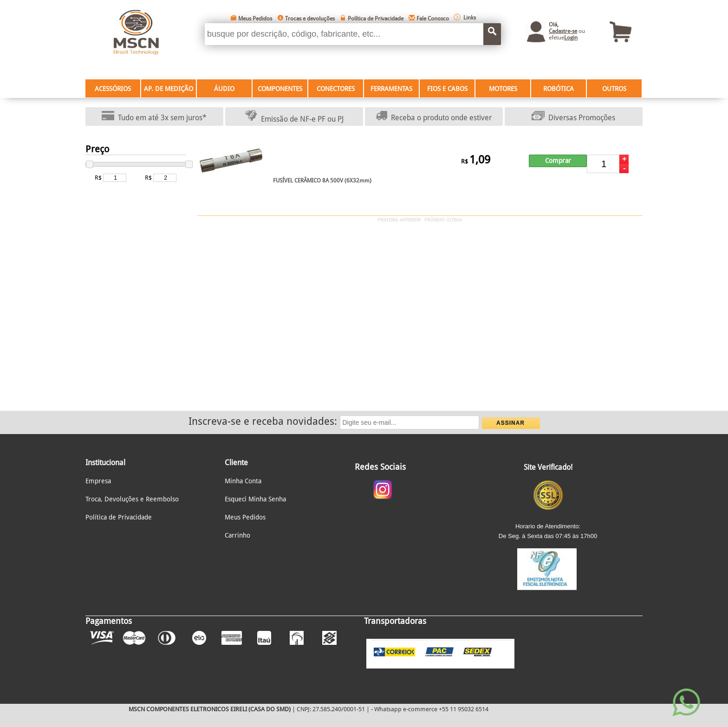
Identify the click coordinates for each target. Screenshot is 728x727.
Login (571, 38)
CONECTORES (336, 89)
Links (470, 18)
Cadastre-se (563, 31)
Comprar (558, 161)
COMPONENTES (280, 89)
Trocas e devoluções (310, 19)
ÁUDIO (224, 89)
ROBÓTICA (559, 89)
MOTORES (503, 89)
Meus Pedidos (255, 19)
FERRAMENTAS (391, 89)
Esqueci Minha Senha (255, 499)
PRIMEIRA (388, 220)
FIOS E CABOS (447, 89)
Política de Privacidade (376, 19)
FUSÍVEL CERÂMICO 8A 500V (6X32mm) (322, 181)
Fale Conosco (433, 19)
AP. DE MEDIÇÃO (169, 89)
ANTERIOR (410, 220)
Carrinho (237, 535)
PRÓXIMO (434, 220)
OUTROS (614, 89)
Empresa (98, 481)
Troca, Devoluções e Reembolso (132, 499)
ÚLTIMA (454, 220)
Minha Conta (243, 481)
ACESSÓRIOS (113, 89)
